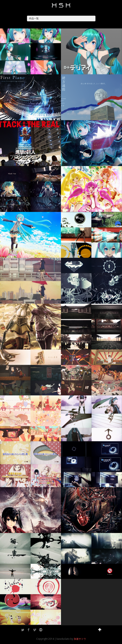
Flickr (41, 630)
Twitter (22, 630)
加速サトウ (80, 639)
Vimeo (35, 630)
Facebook (29, 630)
